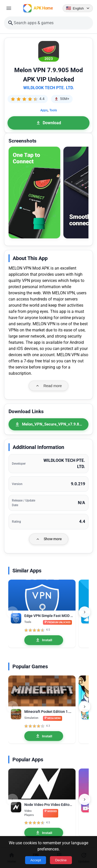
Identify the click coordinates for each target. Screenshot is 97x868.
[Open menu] (9, 8)
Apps (44, 110)
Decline (61, 860)
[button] (34, 193)
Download (48, 123)
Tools (53, 110)
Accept (36, 860)
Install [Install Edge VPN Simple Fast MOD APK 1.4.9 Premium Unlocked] (44, 640)
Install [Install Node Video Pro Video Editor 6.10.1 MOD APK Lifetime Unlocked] (44, 833)
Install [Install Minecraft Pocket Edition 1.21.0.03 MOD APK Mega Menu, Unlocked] (44, 736)
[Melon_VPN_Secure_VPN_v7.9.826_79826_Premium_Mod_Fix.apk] (48, 424)
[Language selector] (78, 8)
